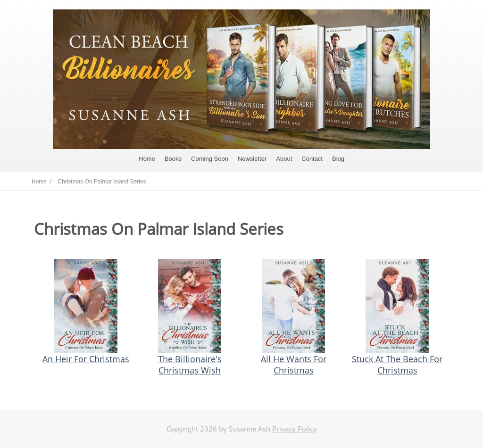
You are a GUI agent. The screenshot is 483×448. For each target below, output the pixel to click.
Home (147, 159)
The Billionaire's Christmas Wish (190, 365)
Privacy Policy (295, 429)
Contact (312, 159)
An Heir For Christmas (86, 359)
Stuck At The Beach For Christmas (397, 365)
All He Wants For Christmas (294, 365)
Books (173, 159)
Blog (338, 159)
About (284, 159)
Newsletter (252, 159)
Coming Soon (210, 159)
